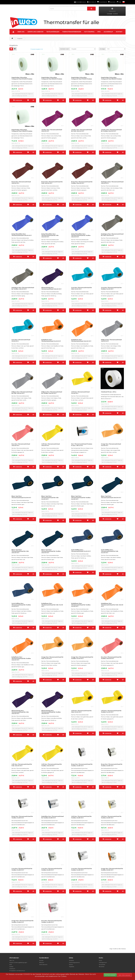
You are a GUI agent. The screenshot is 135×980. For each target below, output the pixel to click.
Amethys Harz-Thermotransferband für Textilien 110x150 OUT (111, 130)
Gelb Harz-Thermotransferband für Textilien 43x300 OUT (111, 817)
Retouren (42, 963)
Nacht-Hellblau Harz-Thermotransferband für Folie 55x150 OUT (110, 551)
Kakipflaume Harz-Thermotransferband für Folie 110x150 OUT (112, 605)
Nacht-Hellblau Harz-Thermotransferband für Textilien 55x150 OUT (21, 605)
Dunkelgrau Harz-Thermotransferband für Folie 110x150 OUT (112, 235)
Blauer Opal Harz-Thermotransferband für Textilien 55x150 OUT (81, 498)
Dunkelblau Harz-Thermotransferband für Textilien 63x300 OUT (53, 817)
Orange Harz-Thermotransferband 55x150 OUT (111, 445)
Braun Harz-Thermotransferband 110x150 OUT (21, 182)
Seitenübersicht (43, 965)
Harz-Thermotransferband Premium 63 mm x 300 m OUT (82, 445)
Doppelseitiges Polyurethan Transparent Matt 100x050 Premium (22, 130)
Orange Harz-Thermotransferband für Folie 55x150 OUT (52, 658)
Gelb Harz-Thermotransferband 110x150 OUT (51, 445)
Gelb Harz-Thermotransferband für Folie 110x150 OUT (22, 765)
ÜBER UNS (21, 32)
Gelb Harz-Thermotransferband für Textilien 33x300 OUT (81, 817)
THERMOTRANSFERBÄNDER (72, 32)
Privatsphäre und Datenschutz (17, 971)
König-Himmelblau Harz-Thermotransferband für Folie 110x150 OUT (50, 235)
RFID (99, 32)
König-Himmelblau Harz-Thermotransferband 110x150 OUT (22, 235)
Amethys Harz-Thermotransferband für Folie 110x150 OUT (82, 130)
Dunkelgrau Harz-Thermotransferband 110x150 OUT (112, 182)
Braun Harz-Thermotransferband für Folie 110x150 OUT (52, 182)
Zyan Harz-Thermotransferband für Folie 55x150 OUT (82, 288)
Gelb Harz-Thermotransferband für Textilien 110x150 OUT (52, 765)
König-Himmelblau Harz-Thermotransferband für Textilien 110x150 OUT (81, 235)
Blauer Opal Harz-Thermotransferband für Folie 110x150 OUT (20, 551)
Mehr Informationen (124, 975)
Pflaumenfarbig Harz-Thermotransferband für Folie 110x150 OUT (20, 712)
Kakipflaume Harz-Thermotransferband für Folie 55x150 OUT (52, 605)
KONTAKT (119, 32)
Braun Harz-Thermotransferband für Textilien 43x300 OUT (112, 765)
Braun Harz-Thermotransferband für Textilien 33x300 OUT (82, 765)
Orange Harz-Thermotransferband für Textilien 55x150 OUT (82, 658)
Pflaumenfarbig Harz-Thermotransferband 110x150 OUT (51, 288)
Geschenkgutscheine (74, 963)
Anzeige (102, 49)
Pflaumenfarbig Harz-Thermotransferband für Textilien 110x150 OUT (51, 712)
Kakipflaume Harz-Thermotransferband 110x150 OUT (81, 340)
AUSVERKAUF (108, 32)
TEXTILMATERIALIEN (53, 32)
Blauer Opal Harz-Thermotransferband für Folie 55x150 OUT (50, 498)
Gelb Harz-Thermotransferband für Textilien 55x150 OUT (111, 711)
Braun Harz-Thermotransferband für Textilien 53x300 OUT (22, 817)
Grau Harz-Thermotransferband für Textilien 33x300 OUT (22, 869)
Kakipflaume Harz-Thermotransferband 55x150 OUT (51, 340)
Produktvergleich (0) (37, 49)
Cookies (11, 967)
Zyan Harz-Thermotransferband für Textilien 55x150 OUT (111, 288)
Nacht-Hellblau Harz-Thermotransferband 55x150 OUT (81, 550)
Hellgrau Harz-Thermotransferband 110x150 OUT (111, 340)
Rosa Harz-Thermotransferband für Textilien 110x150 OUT (111, 658)
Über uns (12, 960)
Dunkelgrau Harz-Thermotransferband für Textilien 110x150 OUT (23, 288)
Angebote (20, 38)
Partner (71, 965)
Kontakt (41, 960)
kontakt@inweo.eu (81, 2)
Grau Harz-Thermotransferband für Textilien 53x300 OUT (82, 869)
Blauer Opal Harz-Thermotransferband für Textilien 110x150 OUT (51, 551)
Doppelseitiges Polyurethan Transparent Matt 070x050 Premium (82, 78)
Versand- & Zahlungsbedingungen (18, 963)
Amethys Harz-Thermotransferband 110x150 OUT (52, 130)
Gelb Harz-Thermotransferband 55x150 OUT (80, 393)
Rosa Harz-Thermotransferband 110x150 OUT (21, 445)
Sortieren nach (65, 49)
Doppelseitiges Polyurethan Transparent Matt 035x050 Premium (22, 78)
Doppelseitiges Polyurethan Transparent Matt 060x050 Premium (52, 78)
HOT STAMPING (89, 32)
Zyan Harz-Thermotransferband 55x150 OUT (21, 340)
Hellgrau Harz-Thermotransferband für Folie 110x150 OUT (22, 393)
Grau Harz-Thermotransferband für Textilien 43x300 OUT (52, 869)
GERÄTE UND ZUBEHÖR (35, 32)
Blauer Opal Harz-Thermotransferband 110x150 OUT (111, 497)
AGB (11, 965)
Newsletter (102, 967)
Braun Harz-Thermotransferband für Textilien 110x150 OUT (82, 182)
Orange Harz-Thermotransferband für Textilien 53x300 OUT (23, 921)
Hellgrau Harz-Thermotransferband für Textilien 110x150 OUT (52, 393)
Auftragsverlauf (103, 963)
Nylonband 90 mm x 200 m (109, 392)
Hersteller (71, 960)
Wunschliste (102, 965)
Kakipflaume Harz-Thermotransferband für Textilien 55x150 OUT (81, 605)
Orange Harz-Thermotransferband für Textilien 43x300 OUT (112, 869)
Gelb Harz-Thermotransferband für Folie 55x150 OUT (81, 711)
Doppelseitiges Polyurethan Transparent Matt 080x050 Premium (111, 78)
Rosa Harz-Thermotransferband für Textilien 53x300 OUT (52, 921)
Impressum (12, 969)
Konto (100, 960)
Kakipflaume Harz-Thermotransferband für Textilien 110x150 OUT (21, 658)
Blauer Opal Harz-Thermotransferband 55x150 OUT (21, 497)
